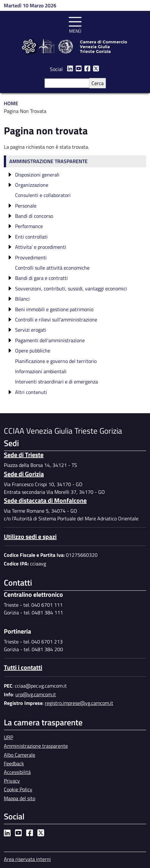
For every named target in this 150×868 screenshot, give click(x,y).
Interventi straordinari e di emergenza (56, 382)
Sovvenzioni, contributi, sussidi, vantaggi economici (71, 288)
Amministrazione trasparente (48, 161)
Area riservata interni (27, 859)
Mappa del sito (20, 798)
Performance (29, 226)
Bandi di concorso (34, 216)
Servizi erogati (31, 330)
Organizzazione (32, 185)
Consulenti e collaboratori (43, 195)
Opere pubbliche (33, 351)
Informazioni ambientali (41, 371)
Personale (26, 206)
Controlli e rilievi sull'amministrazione (56, 320)
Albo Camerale (20, 755)
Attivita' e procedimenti (41, 247)
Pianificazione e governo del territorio (56, 361)
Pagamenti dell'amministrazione (50, 340)
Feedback (14, 763)
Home (11, 103)
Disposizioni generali (37, 175)
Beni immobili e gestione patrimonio (54, 309)
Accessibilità (17, 772)
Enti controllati (31, 237)
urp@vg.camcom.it (36, 694)
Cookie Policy (18, 789)
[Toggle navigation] (75, 24)
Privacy (12, 781)
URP (8, 737)
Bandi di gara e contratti (41, 278)
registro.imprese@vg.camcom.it (79, 703)
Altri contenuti (31, 392)
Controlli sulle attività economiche (52, 268)
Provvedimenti (31, 257)
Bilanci (22, 299)
